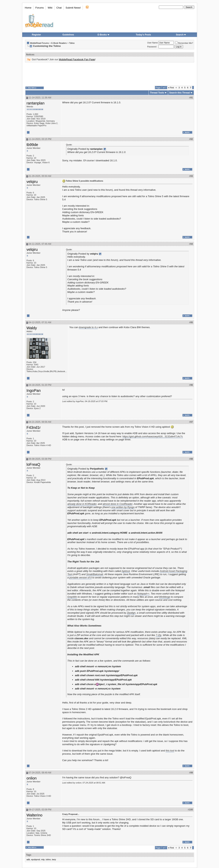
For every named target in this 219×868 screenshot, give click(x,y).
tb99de (32, 145)
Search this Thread (179, 93)
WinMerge (165, 597)
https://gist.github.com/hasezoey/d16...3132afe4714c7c (153, 436)
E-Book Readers (59, 43)
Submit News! (73, 8)
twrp (54, 859)
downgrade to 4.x (88, 327)
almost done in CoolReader (117, 504)
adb (28, 859)
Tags (29, 855)
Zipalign (131, 613)
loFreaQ (33, 464)
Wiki (50, 8)
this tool (170, 751)
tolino (48, 859)
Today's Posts (143, 35)
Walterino (35, 815)
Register (36, 35)
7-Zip (159, 635)
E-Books (104, 35)
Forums (40, 8)
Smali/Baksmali (95, 574)
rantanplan (36, 103)
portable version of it (80, 577)
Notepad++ (143, 594)
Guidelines (68, 35)
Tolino (72, 43)
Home (28, 8)
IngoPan (34, 390)
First (171, 88)
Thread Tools (157, 93)
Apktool (126, 571)
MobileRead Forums (39, 43)
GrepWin (72, 597)
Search (181, 35)
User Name (153, 43)
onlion (32, 778)
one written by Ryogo (123, 507)
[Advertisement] (110, 74)
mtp (43, 859)
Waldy (32, 328)
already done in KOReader (82, 504)
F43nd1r (34, 427)
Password (152, 47)
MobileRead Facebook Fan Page (77, 59)
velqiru (32, 182)
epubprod (36, 859)
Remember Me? (184, 43)
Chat (59, 8)
